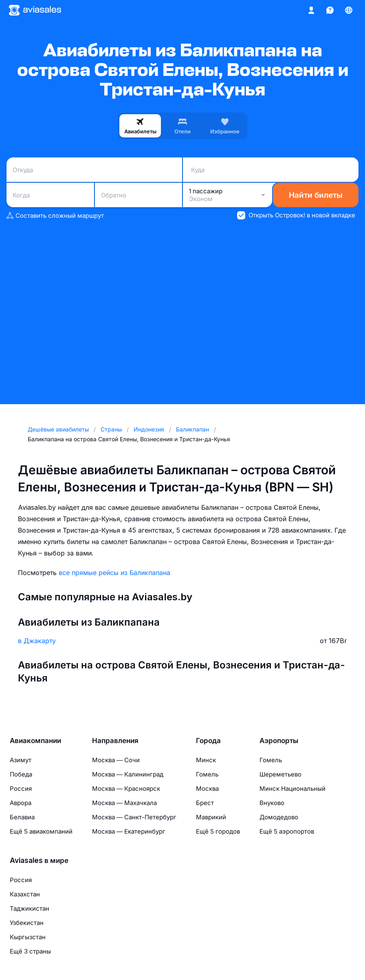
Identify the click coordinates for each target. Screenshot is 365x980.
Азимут (21, 760)
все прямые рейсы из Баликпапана (114, 573)
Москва (207, 789)
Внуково (272, 803)
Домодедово (279, 817)
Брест (205, 803)
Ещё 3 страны (30, 951)
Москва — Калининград (128, 774)
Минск (206, 760)
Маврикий (211, 817)
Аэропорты (279, 741)
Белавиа (22, 817)
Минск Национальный (292, 789)
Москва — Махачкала (124, 803)
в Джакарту (37, 641)
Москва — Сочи (116, 760)
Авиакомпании (35, 741)
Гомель (207, 774)
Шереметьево (280, 774)
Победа (21, 774)
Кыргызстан (28, 937)
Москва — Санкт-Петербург (134, 817)
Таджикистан (30, 908)
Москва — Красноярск (126, 789)
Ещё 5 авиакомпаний (41, 831)
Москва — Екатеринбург (129, 831)
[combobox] (94, 170)
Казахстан (25, 894)
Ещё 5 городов (218, 831)
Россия (21, 789)
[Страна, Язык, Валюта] (349, 10)
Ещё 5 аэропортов (287, 831)
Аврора (21, 803)
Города (208, 741)
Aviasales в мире (39, 861)
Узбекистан (27, 923)
